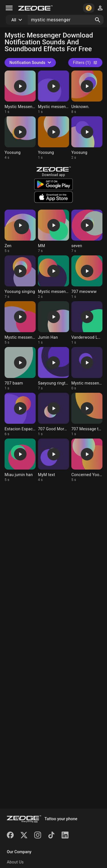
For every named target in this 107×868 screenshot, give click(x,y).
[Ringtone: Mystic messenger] (53, 92)
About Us (15, 862)
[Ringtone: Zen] (20, 231)
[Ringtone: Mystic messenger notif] (87, 369)
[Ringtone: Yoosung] (20, 138)
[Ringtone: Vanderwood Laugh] (87, 323)
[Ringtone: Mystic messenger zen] (20, 323)
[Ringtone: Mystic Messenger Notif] (20, 92)
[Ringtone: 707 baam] (20, 369)
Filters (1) (85, 63)
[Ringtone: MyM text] (53, 460)
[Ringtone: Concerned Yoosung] (87, 460)
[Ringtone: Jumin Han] (53, 323)
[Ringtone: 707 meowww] (87, 277)
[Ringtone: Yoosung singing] (20, 277)
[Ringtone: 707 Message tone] (87, 415)
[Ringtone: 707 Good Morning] (53, 415)
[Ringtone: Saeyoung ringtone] (53, 369)
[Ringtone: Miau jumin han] (20, 460)
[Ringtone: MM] (53, 231)
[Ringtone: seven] (87, 231)
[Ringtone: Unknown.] (87, 92)
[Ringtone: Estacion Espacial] (20, 415)
